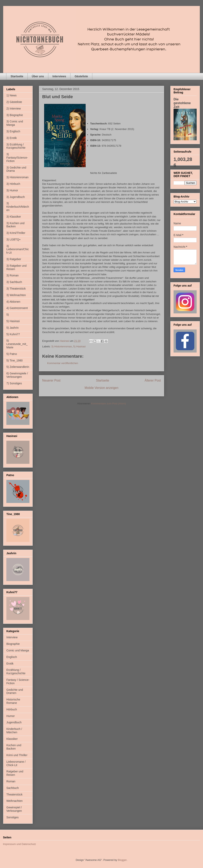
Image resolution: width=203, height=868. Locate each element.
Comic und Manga (18, 650)
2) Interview (14, 108)
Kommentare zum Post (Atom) (109, 403)
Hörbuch (12, 709)
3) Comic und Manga (15, 123)
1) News (11, 95)
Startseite (17, 76)
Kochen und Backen (14, 747)
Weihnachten (14, 801)
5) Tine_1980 (15, 360)
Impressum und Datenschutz (19, 844)
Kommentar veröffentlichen (63, 363)
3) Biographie (15, 115)
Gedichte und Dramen (15, 691)
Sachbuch (13, 788)
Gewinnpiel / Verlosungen (14, 809)
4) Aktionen (13, 302)
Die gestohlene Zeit (182, 103)
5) (8, 315)
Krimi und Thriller (17, 755)
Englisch (12, 657)
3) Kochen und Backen (15, 225)
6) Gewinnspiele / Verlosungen (17, 375)
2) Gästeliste (14, 102)
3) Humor (12, 190)
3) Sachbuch (14, 282)
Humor (11, 716)
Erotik (10, 664)
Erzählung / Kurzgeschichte (16, 672)
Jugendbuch (14, 722)
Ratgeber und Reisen (15, 773)
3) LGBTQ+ (14, 239)
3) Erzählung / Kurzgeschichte (16, 146)
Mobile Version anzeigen (101, 388)
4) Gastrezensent (17, 308)
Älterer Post (153, 380)
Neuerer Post (51, 380)
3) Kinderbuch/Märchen (18, 207)
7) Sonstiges (14, 383)
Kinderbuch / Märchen (14, 731)
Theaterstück (14, 794)
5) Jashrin (12, 328)
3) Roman (12, 275)
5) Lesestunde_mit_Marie (17, 344)
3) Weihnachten (16, 295)
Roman (11, 781)
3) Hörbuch (13, 184)
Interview (12, 637)
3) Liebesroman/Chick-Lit (18, 249)
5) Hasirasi (79, 346)
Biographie (13, 644)
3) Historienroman (62, 346)
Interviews (59, 76)
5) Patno (12, 354)
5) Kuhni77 (13, 334)
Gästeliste (81, 76)
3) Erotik (12, 138)
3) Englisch (13, 131)
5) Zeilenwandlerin (18, 367)
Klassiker (12, 739)
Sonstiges (12, 817)
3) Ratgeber (14, 259)
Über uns (38, 76)
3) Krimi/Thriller (16, 233)
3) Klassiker (14, 217)
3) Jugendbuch (16, 197)
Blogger (122, 860)
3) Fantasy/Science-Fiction (17, 158)
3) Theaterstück (16, 289)
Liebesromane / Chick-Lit (16, 763)
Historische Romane (13, 701)
